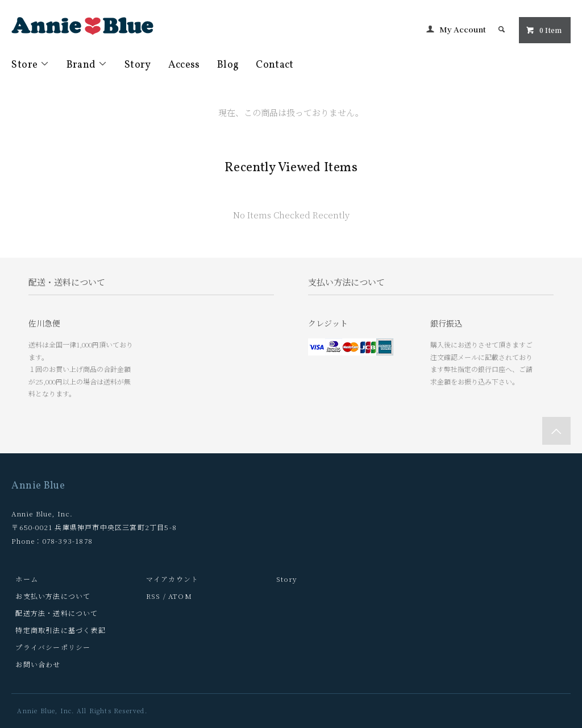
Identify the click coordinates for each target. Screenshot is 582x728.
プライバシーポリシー (53, 647)
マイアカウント (172, 579)
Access (184, 65)
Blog (228, 65)
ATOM (180, 596)
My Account (463, 29)
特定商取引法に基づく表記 (60, 630)
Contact (275, 65)
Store (30, 65)
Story (138, 65)
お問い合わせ (38, 664)
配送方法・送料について (57, 613)
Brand (87, 65)
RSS (153, 596)
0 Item (544, 30)
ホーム (27, 579)
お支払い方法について (53, 596)
